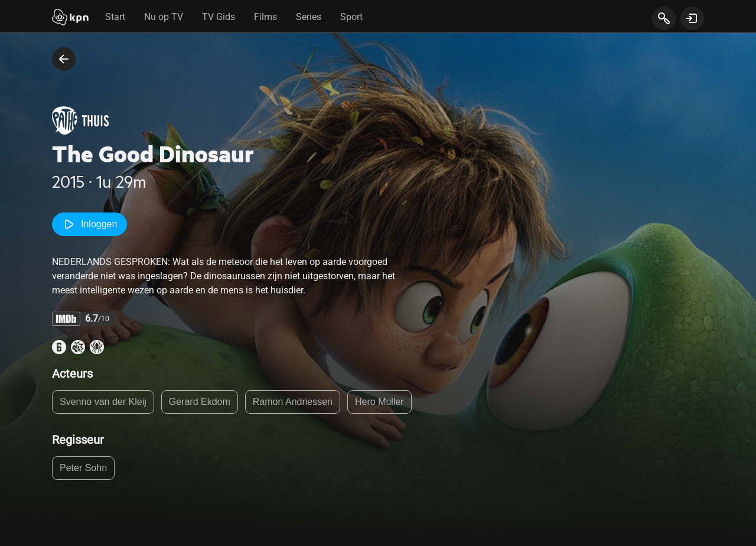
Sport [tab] (351, 17)
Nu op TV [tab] (164, 17)
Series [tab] (309, 17)
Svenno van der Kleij (103, 402)
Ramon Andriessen (293, 402)
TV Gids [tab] (219, 17)
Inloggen (89, 224)
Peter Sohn (83, 468)
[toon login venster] (692, 18)
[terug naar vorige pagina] (64, 59)
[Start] (70, 18)
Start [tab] (115, 17)
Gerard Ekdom (200, 402)
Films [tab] (265, 17)
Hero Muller (379, 402)
